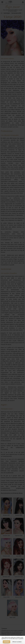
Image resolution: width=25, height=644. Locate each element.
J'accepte (6, 642)
